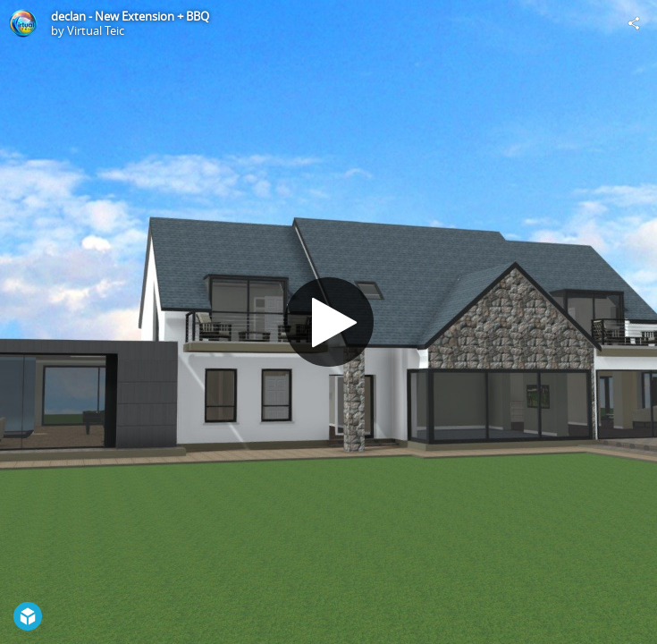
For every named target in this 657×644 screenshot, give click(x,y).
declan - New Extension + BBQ (130, 16)
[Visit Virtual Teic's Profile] (23, 23)
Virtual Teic (96, 30)
